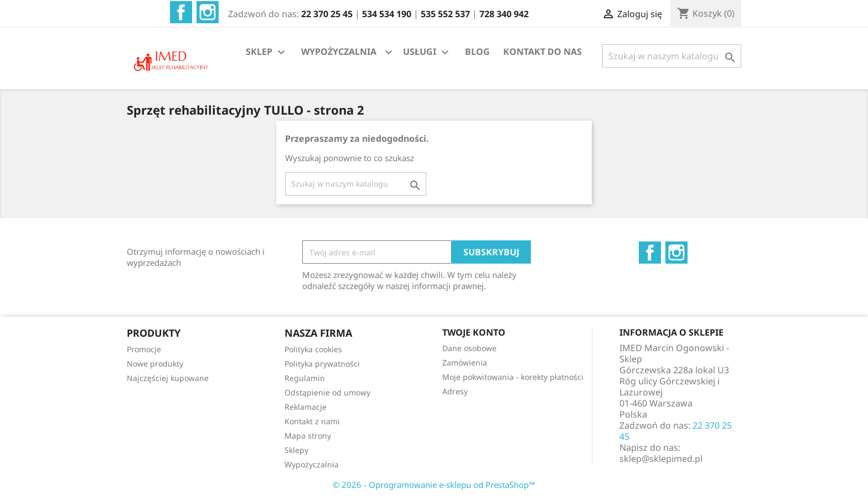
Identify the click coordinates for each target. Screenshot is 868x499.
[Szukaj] (672, 56)
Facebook (181, 12)
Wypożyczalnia (312, 464)
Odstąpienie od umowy (327, 392)
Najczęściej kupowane (168, 378)
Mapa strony (308, 436)
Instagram (208, 12)
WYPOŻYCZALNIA (339, 52)
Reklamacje (306, 407)
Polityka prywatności (322, 364)
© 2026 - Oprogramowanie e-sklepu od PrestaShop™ (434, 485)
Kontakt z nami (312, 421)
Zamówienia (465, 362)
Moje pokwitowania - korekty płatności (513, 377)
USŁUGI (427, 52)
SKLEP (267, 52)
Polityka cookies (313, 349)
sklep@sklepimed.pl (661, 459)
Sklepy (296, 450)
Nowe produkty (155, 364)
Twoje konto (474, 332)
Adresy (455, 391)
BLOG (477, 52)
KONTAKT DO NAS (542, 52)
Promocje (144, 349)
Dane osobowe (469, 348)
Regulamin (305, 378)
